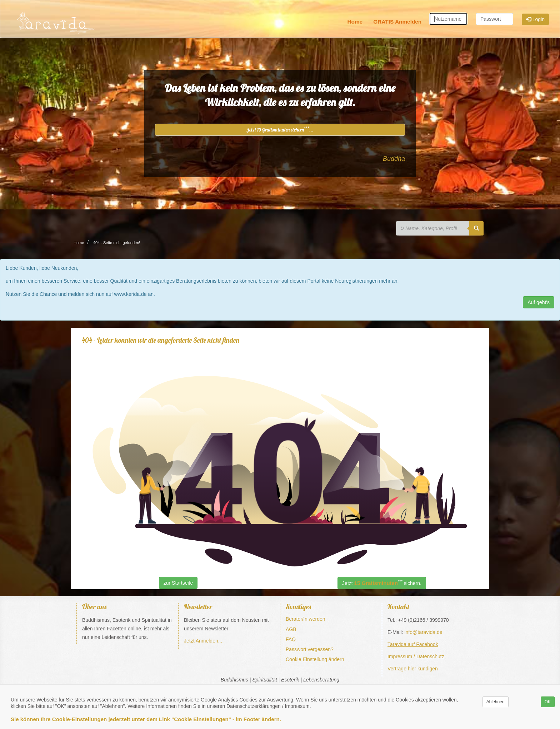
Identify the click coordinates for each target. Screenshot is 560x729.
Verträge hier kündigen (413, 669)
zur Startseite (178, 583)
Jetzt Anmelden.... (204, 641)
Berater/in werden (306, 619)
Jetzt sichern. (382, 583)
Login (535, 19)
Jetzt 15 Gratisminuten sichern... (280, 129)
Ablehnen (496, 702)
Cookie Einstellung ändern (315, 659)
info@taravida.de (423, 632)
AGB (291, 629)
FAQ (291, 639)
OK (548, 702)
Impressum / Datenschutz (416, 656)
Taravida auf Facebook (413, 644)
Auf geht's (539, 302)
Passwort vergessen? (310, 649)
